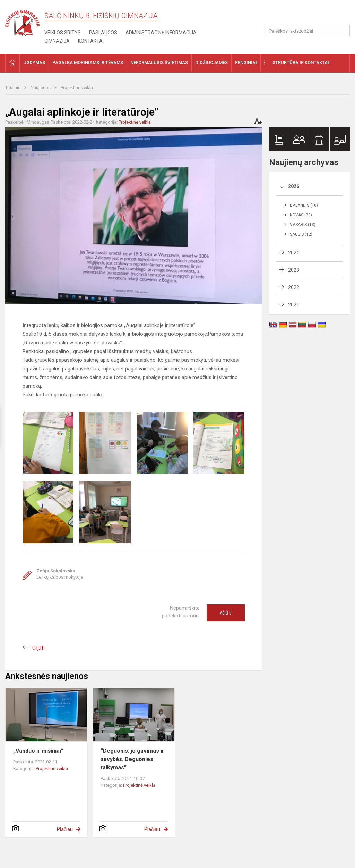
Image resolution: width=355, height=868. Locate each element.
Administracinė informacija (161, 33)
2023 (294, 270)
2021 (294, 305)
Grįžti (38, 648)
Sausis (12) (301, 234)
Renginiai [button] (246, 62)
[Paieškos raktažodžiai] (307, 30)
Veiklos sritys (63, 33)
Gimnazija (57, 41)
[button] (302, 15)
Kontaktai (91, 41)
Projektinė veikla (77, 87)
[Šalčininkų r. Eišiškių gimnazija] (23, 21)
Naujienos (41, 87)
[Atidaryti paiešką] (342, 30)
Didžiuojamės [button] (211, 62)
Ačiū (226, 613)
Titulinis (13, 87)
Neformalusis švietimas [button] (159, 62)
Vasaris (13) (303, 225)
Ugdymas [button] (34, 62)
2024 (294, 253)
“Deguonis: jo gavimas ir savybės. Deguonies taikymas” (132, 759)
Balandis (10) (304, 205)
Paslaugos (103, 33)
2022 (294, 287)
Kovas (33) (301, 215)
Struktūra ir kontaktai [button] (301, 62)
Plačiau (65, 829)
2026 (294, 186)
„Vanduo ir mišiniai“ (38, 751)
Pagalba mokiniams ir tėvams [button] (88, 62)
